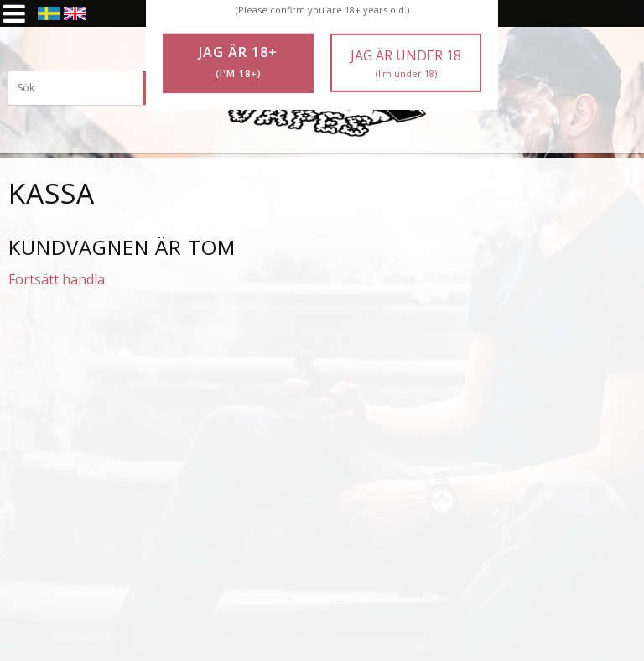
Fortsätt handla (57, 279)
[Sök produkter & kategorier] (92, 88)
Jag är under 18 (406, 63)
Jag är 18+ (238, 62)
